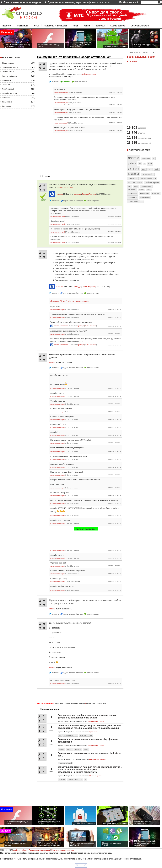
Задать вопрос (118, 26)
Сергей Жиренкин (89, 287)
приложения (67, 2)
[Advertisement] (61, 152)
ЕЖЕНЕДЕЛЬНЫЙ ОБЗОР (142, 57)
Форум (87, 26)
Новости (7, 26)
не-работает (132, 190)
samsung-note (73, 779)
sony (144, 169)
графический (133, 178)
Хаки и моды (7, 106)
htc (140, 164)
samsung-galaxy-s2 (65, 763)
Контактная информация (63, 850)
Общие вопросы (8, 63)
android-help (68, 735)
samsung (78, 749)
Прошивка (6, 98)
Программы (22, 26)
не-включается (146, 186)
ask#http (83, 735)
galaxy (86, 749)
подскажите (144, 194)
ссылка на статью (65, 188)
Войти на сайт (130, 2)
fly (154, 159)
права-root (156, 194)
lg (145, 164)
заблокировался (135, 182)
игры (79, 2)
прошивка (132, 198)
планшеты (103, 2)
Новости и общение (9, 76)
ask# (90, 735)
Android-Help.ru (20, 850)
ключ (130, 186)
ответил (60, 194)
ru (76, 735)
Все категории (11, 57)
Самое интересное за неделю (23, 2)
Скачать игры (7, 85)
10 (81, 779)
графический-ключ (148, 178)
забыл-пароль (152, 182)
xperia (157, 169)
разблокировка (145, 198)
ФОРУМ (133, 61)
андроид (133, 174)
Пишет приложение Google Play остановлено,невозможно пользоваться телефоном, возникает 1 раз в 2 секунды (89, 727)
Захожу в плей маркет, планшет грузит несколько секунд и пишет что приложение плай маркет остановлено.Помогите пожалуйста (90, 769)
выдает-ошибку (148, 174)
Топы (75, 26)
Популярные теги (139, 150)
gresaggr (77, 287)
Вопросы (100, 26)
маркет (69, 749)
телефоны (89, 2)
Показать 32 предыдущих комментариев (69, 301)
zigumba (77, 194)
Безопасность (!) (8, 72)
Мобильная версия (140, 26)
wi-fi (150, 169)
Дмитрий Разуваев (89, 194)
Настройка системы (9, 93)
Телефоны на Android (10, 67)
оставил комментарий (61, 93)
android (61, 749)
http (60, 735)
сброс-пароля (133, 201)
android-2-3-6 (146, 159)
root (150, 164)
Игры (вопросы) (8, 89)
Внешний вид (7, 102)
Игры (36, 26)
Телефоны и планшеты (56, 26)
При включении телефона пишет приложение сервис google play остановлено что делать (87, 716)
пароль (149, 190)
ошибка (141, 190)
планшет (62, 779)
